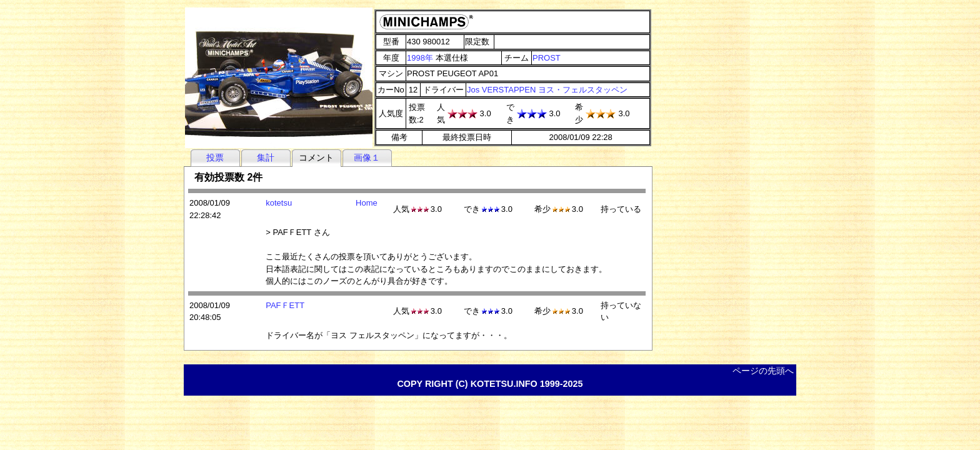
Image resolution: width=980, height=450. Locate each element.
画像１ (367, 157)
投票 (215, 157)
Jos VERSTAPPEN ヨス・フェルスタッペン (547, 90)
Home (367, 203)
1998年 (420, 58)
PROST (547, 58)
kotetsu (279, 203)
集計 (266, 157)
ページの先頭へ (763, 371)
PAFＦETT (285, 305)
